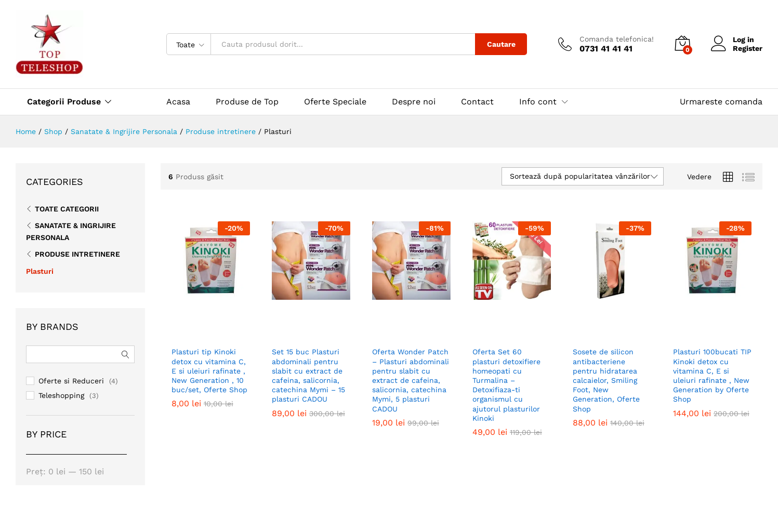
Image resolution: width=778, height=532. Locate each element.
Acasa (178, 102)
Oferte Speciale (335, 102)
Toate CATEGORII (67, 209)
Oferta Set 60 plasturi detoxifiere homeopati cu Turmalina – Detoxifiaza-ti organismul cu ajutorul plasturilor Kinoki (506, 368)
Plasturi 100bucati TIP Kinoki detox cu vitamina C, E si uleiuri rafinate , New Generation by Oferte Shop (712, 368)
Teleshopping (61, 395)
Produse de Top (247, 102)
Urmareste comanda (721, 102)
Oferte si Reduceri (71, 381)
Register (748, 48)
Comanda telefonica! (617, 39)
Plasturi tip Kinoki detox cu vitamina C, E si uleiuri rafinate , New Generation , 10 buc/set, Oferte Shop (209, 368)
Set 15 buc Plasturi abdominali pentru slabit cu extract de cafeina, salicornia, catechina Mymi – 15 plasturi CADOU (308, 368)
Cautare (501, 44)
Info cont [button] (538, 102)
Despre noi (414, 102)
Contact (477, 102)
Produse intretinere (77, 254)
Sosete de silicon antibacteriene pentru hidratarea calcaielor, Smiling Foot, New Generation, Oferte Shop (606, 368)
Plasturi (40, 271)
